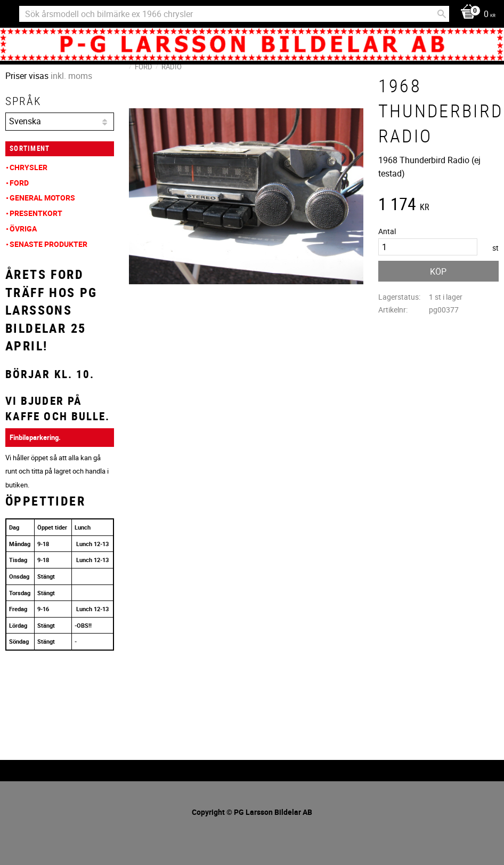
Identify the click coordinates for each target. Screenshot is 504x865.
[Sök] (442, 14)
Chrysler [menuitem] (29, 167)
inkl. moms (71, 76)
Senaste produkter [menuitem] (48, 244)
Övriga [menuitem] (23, 229)
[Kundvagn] (475, 15)
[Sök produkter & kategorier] (234, 14)
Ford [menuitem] (19, 183)
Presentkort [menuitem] (36, 213)
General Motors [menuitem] (42, 198)
